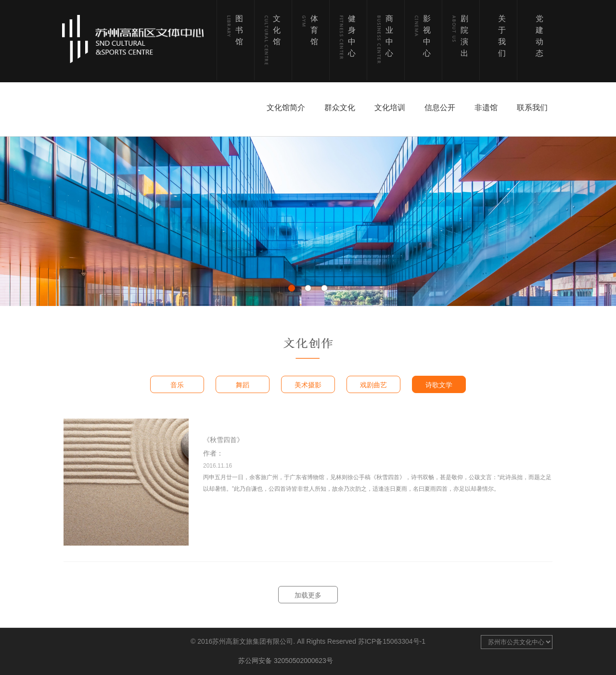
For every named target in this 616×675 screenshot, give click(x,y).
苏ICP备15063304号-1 (392, 641)
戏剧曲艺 (373, 385)
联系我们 (532, 108)
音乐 (177, 385)
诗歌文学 (439, 385)
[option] (308, 221)
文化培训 (390, 108)
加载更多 (308, 595)
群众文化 (340, 108)
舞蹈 (243, 385)
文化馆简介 (286, 108)
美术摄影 (308, 385)
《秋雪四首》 (223, 440)
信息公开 (440, 108)
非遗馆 (486, 108)
